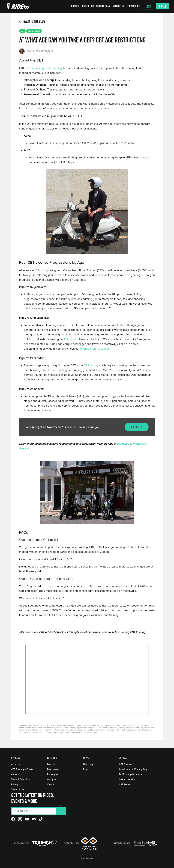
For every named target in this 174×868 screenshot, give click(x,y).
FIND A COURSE (137, 427)
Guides (85, 6)
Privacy (15, 784)
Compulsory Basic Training (45, 68)
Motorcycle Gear (101, 6)
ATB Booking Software (22, 769)
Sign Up (162, 6)
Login (148, 6)
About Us (16, 764)
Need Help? (118, 6)
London (51, 764)
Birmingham (53, 774)
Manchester (53, 769)
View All (51, 784)
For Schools (133, 6)
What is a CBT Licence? (94, 349)
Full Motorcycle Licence (131, 774)
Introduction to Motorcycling (133, 769)
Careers (15, 774)
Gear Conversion (127, 779)
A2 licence (90, 365)
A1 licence (70, 339)
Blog (85, 769)
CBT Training (125, 764)
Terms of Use (18, 789)
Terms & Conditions (21, 779)
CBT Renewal (126, 784)
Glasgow (51, 779)
